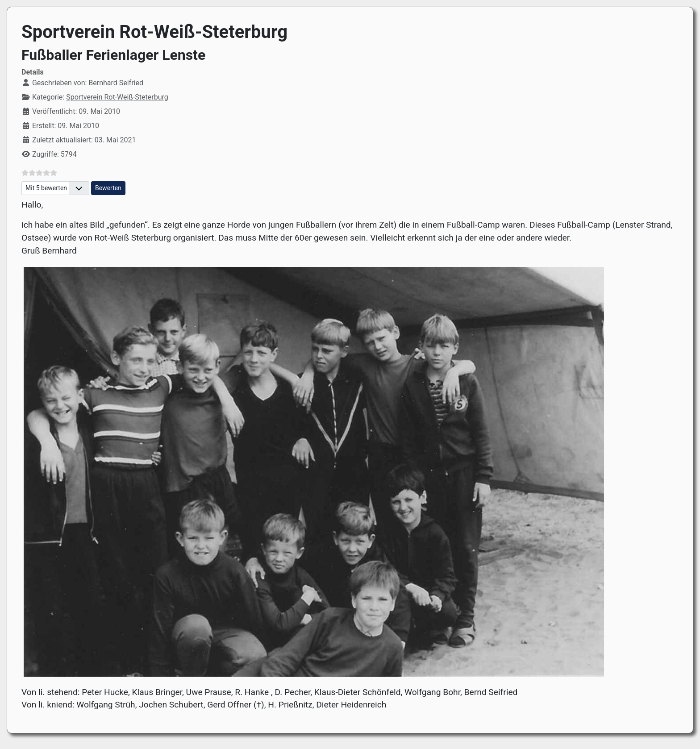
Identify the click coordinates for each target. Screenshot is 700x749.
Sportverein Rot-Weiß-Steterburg (117, 97)
